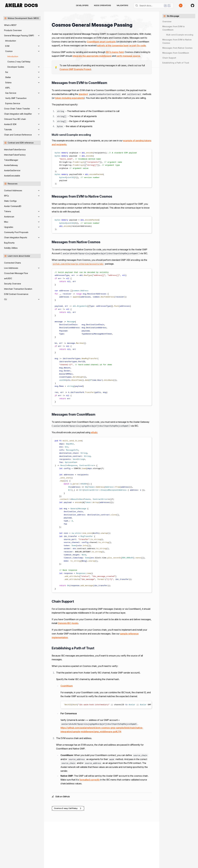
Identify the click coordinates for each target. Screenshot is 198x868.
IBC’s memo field (115, 52)
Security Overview (13, 284)
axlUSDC (8, 278)
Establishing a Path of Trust (176, 63)
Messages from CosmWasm (176, 53)
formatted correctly (90, 780)
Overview (167, 22)
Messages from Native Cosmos (177, 48)
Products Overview (13, 30)
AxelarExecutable (12, 176)
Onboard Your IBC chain (15, 119)
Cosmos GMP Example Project (75, 69)
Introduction (11, 41)
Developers (82, 5)
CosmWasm (67, 686)
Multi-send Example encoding (180, 35)
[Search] (153, 5)
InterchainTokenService (15, 150)
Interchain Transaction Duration (18, 289)
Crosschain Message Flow (16, 273)
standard (83, 94)
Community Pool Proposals (16, 232)
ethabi (94, 432)
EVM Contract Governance (16, 294)
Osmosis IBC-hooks (68, 623)
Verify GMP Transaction (16, 98)
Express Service (13, 103)
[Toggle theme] (182, 5)
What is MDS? (10, 25)
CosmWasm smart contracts (101, 42)
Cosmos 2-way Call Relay (19, 62)
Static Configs (10, 201)
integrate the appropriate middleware (92, 56)
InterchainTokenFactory (15, 155)
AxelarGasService (12, 170)
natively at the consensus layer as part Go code (121, 45)
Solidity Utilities (11, 248)
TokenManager (11, 160)
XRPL (8, 88)
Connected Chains (13, 263)
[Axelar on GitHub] (193, 5)
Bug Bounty (9, 243)
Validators (122, 5)
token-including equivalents (70, 98)
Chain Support (169, 58)
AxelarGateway (11, 165)
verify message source (128, 56)
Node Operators (103, 5)
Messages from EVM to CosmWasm (174, 28)
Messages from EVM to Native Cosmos (177, 41)
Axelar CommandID (13, 206)
